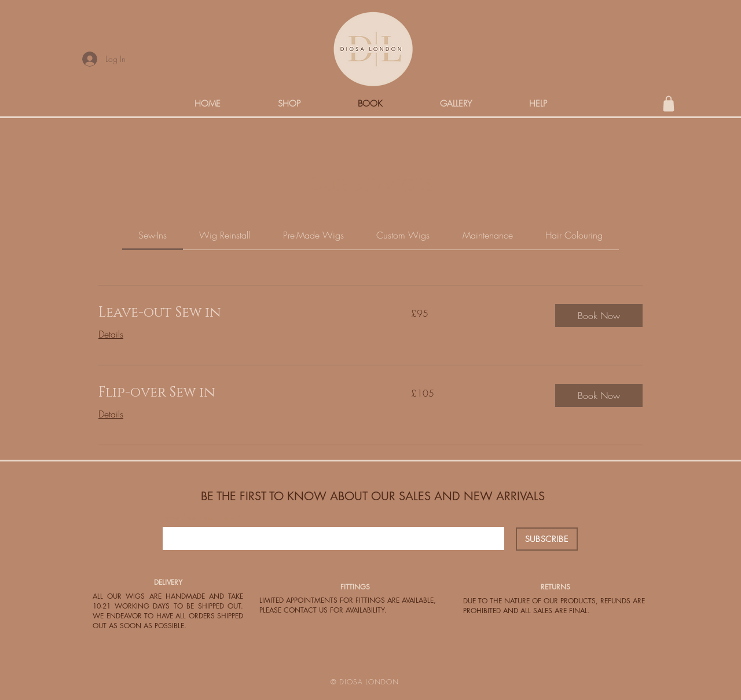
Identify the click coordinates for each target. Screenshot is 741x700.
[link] (153, 235)
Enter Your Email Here (199, 518)
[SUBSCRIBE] (547, 539)
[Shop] (669, 104)
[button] (599, 316)
